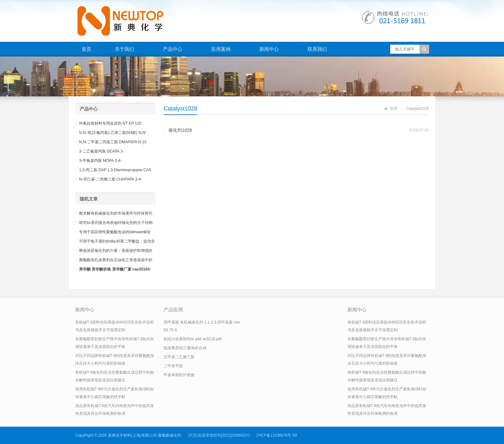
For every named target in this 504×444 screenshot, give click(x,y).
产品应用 (173, 310)
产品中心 (173, 49)
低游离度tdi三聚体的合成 (185, 348)
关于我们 (124, 49)
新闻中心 (269, 49)
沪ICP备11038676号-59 (277, 435)
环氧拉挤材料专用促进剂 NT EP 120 (110, 123)
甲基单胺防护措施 (179, 375)
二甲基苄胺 (173, 366)
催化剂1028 (180, 130)
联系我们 (317, 49)
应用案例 (221, 49)
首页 (86, 49)
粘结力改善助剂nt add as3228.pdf (193, 339)
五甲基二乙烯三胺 (179, 357)
